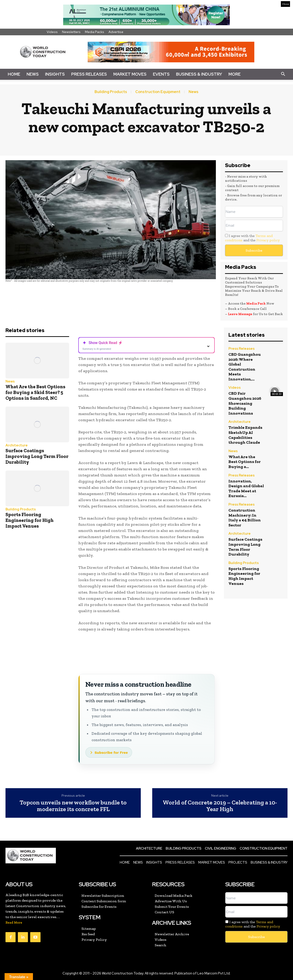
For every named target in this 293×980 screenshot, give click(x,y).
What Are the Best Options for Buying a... (245, 462)
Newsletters (71, 32)
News (33, 74)
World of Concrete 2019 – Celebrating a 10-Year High (220, 806)
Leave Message (240, 314)
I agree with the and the (252, 238)
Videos (52, 32)
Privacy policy (268, 240)
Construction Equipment (158, 92)
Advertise (116, 32)
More (235, 74)
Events (161, 74)
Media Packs (95, 32)
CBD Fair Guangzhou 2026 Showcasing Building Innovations (245, 403)
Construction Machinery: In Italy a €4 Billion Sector (245, 518)
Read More (14, 923)
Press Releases (89, 74)
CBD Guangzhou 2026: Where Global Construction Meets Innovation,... (245, 367)
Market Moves (130, 74)
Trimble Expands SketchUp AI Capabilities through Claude (245, 435)
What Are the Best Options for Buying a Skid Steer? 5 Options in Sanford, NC (35, 392)
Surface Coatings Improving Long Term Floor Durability (37, 456)
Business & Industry (199, 74)
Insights (55, 74)
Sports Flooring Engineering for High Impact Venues (30, 520)
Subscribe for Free (111, 753)
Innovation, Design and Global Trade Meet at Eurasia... (246, 489)
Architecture (17, 445)
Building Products (111, 92)
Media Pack (256, 303)
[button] (283, 74)
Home (14, 74)
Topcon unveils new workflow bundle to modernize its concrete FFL (73, 806)
